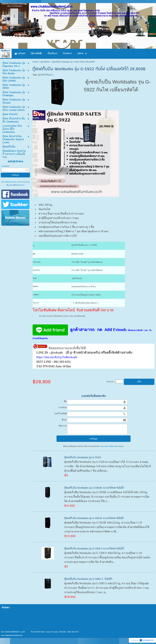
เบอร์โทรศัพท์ (60, 413)
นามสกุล (63, 407)
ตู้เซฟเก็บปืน (45, 62)
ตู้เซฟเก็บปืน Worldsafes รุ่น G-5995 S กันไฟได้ (88, 579)
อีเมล (64, 420)
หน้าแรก (35, 62)
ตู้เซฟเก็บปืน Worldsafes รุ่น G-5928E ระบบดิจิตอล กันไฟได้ (94, 488)
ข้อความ (63, 426)
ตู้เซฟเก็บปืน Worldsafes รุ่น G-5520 (83, 458)
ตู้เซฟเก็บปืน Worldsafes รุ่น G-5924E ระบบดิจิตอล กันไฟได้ (94, 518)
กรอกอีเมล (6, 166)
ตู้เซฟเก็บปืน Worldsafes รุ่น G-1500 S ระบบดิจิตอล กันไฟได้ (94, 549)
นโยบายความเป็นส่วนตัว (13, 185)
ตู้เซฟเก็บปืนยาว (46, 75)
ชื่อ (65, 401)
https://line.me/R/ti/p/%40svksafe (57, 357)
